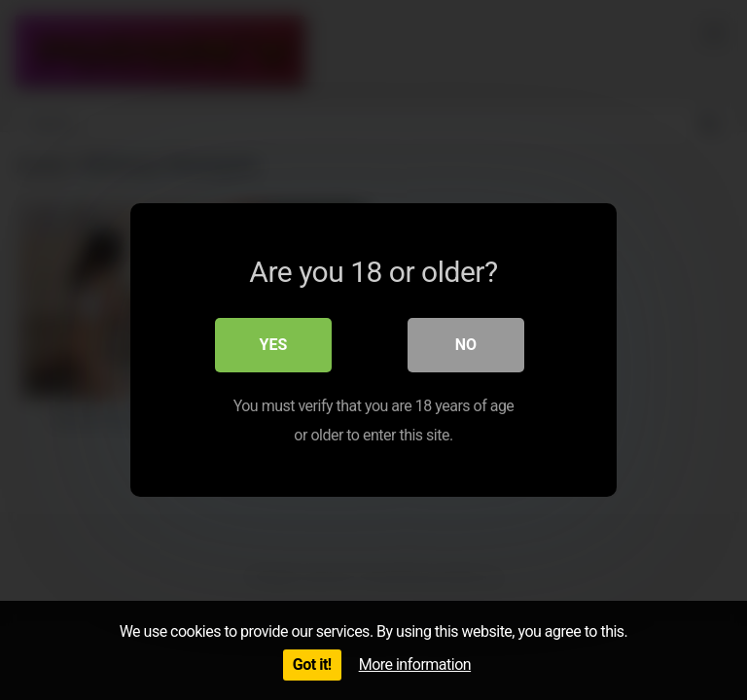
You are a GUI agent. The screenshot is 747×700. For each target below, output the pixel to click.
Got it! (312, 665)
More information (415, 665)
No (466, 345)
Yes (274, 345)
